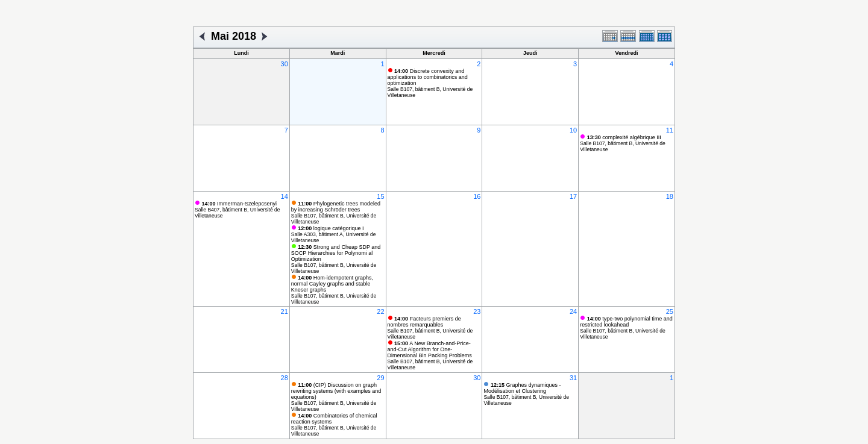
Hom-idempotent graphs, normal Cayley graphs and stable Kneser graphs (332, 284)
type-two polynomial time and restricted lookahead (626, 322)
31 (573, 378)
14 (285, 196)
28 (285, 378)
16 (477, 196)
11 (670, 130)
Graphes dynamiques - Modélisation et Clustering (522, 388)
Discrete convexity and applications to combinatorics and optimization (428, 77)
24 (573, 311)
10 (573, 130)
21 (285, 311)
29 (380, 378)
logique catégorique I (331, 228)
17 (573, 196)
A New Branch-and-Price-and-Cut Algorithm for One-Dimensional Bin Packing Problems (430, 349)
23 (477, 311)
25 (670, 311)
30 (285, 64)
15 (380, 196)
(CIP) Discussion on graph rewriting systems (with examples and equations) (336, 391)
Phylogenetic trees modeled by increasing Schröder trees (336, 207)
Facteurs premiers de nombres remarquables (424, 322)
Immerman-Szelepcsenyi (240, 204)
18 (670, 196)
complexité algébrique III (624, 137)
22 (380, 311)
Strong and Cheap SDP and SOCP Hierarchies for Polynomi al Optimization (336, 253)
